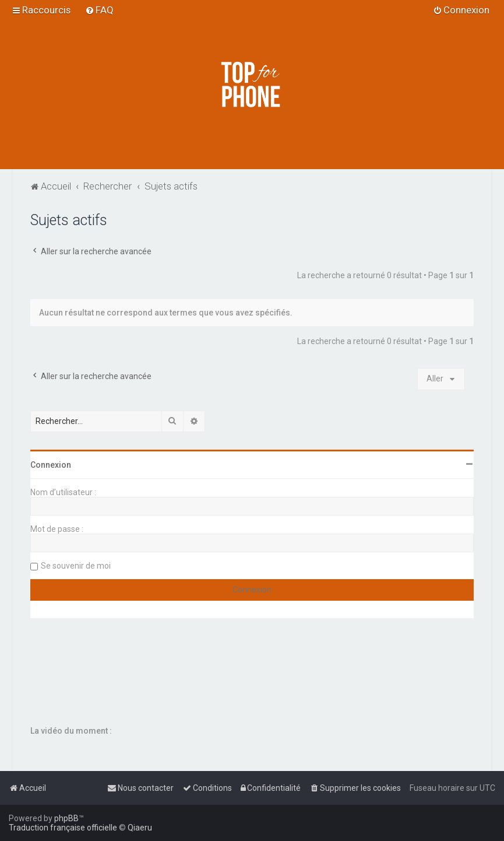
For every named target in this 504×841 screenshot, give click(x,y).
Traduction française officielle (63, 828)
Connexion (51, 465)
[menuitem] (99, 10)
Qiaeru (140, 828)
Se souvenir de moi (76, 566)
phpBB (66, 818)
